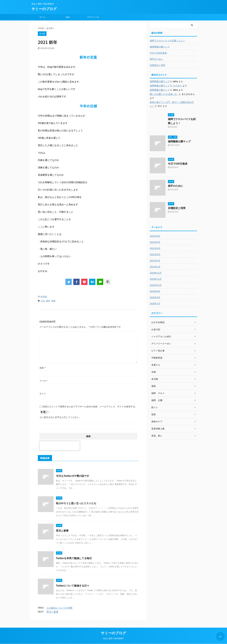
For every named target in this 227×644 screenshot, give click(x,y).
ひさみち (178, 86)
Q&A (68, 17)
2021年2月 (155, 261)
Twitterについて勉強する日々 (73, 586)
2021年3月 (155, 254)
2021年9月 (155, 236)
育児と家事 (62, 531)
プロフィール (93, 17)
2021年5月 (155, 242)
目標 (53, 301)
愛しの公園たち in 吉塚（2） (164, 94)
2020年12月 (156, 273)
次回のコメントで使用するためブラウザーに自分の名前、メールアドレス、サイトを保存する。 (90, 407)
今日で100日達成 (158, 53)
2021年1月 (155, 267)
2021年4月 (155, 248)
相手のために (156, 59)
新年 (48, 301)
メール (43, 381)
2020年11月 (156, 279)
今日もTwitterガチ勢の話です (73, 476)
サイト (43, 394)
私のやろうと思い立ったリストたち (76, 503)
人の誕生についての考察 (60, 608)
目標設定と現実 (157, 65)
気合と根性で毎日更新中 (113, 638)
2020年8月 (155, 297)
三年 (43, 301)
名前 (42, 368)
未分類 (44, 297)
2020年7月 (155, 304)
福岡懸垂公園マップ (160, 47)
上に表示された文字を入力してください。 (60, 417)
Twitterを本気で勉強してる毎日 (74, 558)
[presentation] (60, 446)
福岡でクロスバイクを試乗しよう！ (167, 41)
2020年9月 (155, 291)
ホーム (42, 17)
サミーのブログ (44, 9)
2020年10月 (156, 285)
